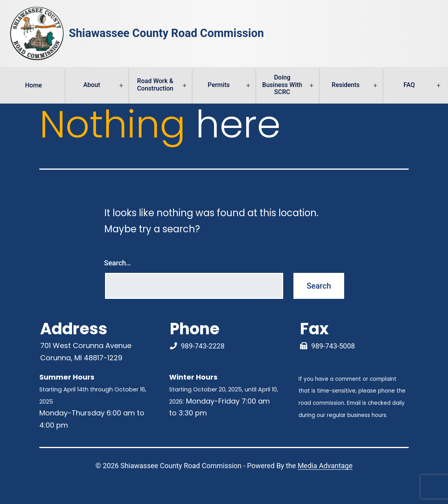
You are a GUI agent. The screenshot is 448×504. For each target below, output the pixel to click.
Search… (118, 263)
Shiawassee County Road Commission (166, 33)
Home (34, 85)
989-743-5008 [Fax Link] (333, 346)
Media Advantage (325, 466)
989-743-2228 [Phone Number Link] (203, 346)
